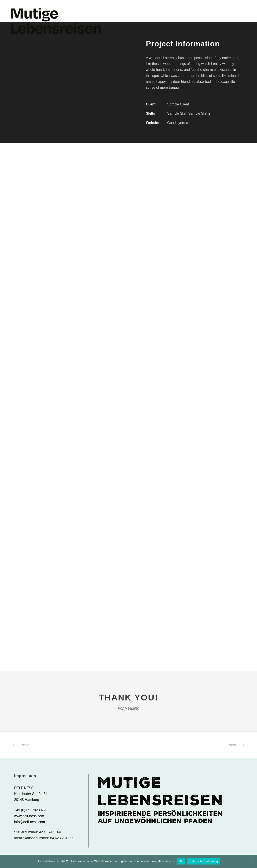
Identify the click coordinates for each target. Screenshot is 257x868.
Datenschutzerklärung (204, 861)
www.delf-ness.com (29, 816)
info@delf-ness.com (30, 822)
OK (181, 861)
